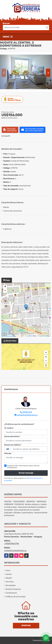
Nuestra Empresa (13, 589)
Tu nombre (9, 428)
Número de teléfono (13, 445)
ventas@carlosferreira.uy (27, 415)
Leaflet (29, 336)
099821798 (27, 412)
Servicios (10, 582)
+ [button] (5, 287)
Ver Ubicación (25, 360)
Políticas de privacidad (15, 597)
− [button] (5, 291)
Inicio (8, 570)
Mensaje (8, 453)
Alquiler (9, 578)
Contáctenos (11, 593)
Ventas (9, 574)
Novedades (11, 585)
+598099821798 (12, 544)
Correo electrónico (12, 436)
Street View (13, 99)
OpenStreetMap (45, 336)
